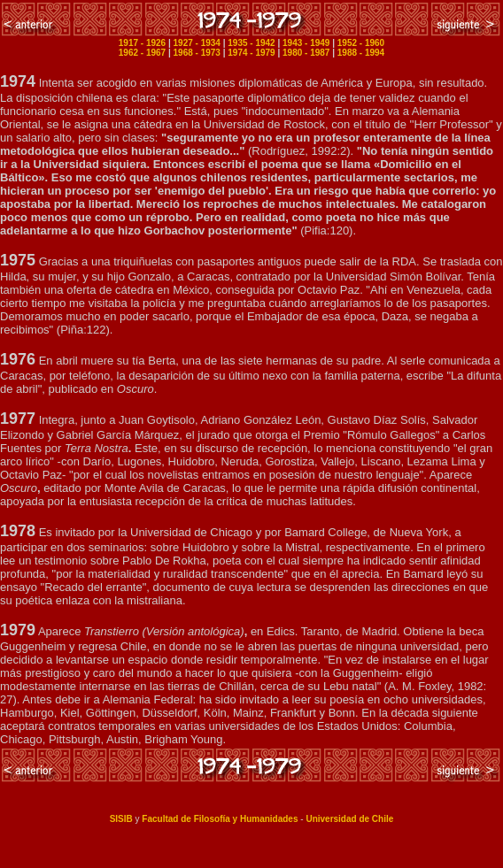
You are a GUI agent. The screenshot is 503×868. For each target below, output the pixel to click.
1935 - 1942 (251, 43)
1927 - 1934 (197, 43)
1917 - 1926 (142, 43)
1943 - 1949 (306, 43)
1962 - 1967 (142, 53)
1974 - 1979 (251, 53)
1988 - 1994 (361, 53)
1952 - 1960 (361, 43)
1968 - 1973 (197, 53)
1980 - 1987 (306, 53)
